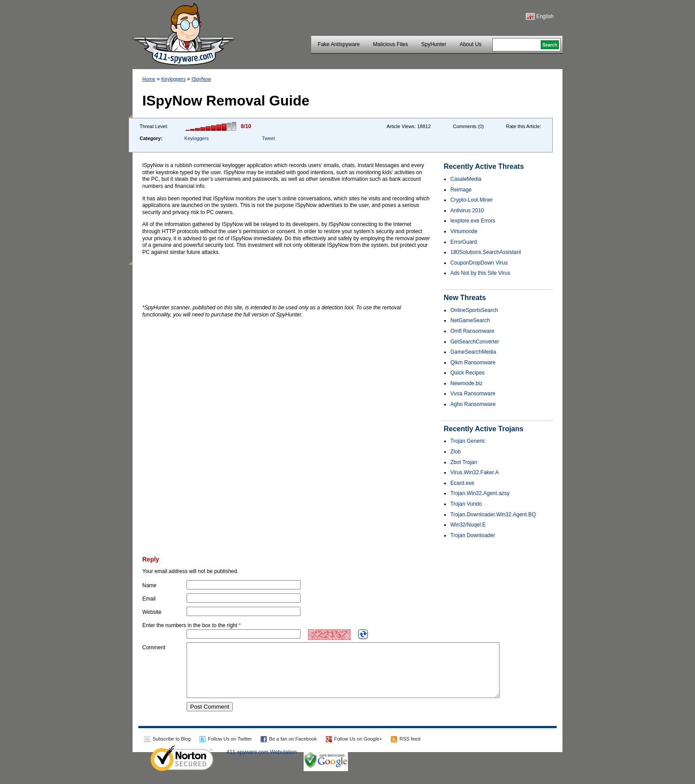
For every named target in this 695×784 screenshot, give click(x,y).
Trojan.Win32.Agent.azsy (480, 493)
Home (149, 79)
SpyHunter (434, 44)
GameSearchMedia (473, 352)
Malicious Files (391, 44)
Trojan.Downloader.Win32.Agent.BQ (493, 515)
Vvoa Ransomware (473, 394)
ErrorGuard (464, 242)
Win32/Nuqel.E (468, 525)
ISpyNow (201, 79)
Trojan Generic (468, 441)
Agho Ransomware (473, 404)
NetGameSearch (470, 320)
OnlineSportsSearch (474, 310)
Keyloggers (174, 79)
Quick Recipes (467, 373)
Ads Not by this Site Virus (480, 273)
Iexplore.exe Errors (473, 221)
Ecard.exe (462, 483)
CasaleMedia (466, 179)
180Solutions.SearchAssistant (486, 252)
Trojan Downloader (473, 535)
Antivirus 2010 (467, 211)
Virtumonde (464, 231)
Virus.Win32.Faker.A (474, 472)
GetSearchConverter (475, 342)
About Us (470, 44)
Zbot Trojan (464, 462)
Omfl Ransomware (472, 331)
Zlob (455, 452)
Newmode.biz (467, 383)
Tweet (268, 138)
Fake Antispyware (339, 44)
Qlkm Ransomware (473, 363)
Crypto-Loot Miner (472, 200)
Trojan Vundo (466, 504)
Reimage (461, 190)
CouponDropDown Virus (479, 263)
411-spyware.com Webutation (262, 763)
